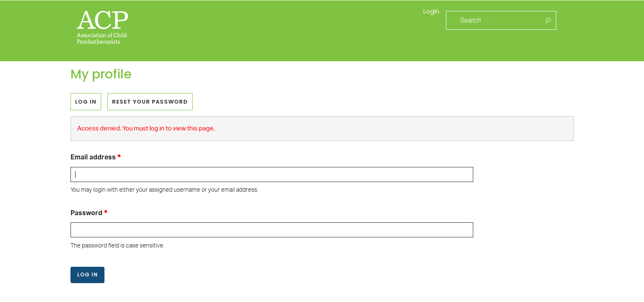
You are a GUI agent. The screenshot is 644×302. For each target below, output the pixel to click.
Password (86, 213)
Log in (88, 104)
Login (428, 21)
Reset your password (150, 102)
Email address (93, 158)
